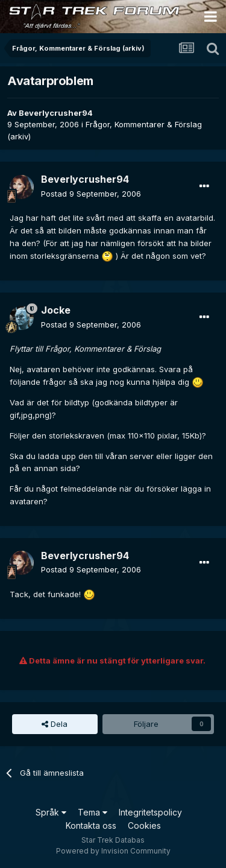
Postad (91, 194)
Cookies (144, 825)
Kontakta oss (91, 825)
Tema (93, 812)
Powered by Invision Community (113, 851)
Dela (55, 724)
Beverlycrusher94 (56, 113)
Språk (51, 812)
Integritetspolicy (150, 812)
